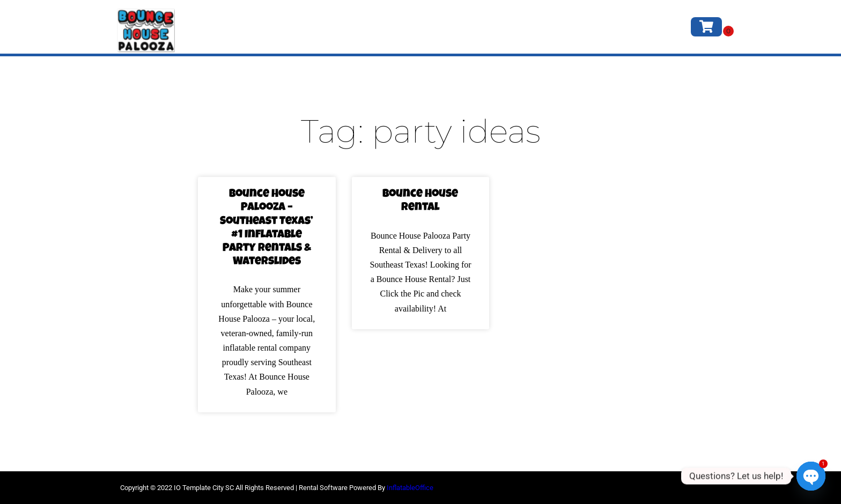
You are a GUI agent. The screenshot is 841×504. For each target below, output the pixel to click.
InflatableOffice (410, 488)
